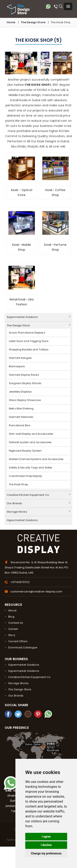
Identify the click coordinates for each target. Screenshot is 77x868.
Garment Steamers (21, 417)
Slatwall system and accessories (30, 442)
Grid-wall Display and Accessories (31, 434)
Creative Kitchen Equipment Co (38, 495)
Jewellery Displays (20, 392)
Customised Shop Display (25, 476)
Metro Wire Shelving (21, 409)
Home (11, 22)
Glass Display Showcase (25, 400)
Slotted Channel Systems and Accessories (36, 459)
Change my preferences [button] (46, 853)
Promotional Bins (20, 425)
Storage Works (38, 512)
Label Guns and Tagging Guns (29, 341)
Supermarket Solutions (38, 317)
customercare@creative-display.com (36, 592)
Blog (11, 617)
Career (13, 629)
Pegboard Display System (25, 451)
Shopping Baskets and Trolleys (29, 349)
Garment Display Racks (24, 375)
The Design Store (33, 22)
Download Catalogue (23, 647)
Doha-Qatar (33, 744)
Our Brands (38, 503)
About (12, 610)
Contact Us (16, 623)
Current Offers (18, 641)
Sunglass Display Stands (25, 383)
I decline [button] (46, 845)
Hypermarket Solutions (22, 520)
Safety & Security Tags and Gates (30, 468)
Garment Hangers (20, 358)
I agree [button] (46, 837)
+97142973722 (20, 582)
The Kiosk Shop (18, 484)
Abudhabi (53, 750)
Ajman (51, 747)
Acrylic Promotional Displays (27, 333)
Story (12, 635)
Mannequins (17, 366)
